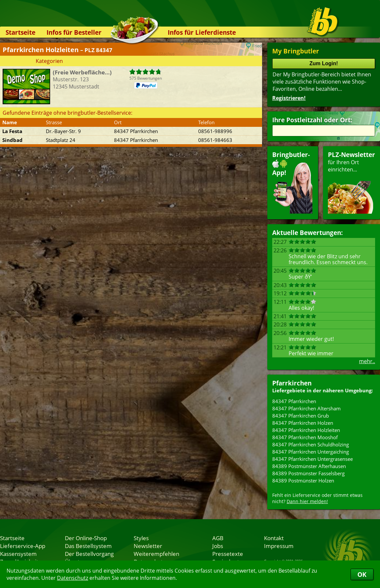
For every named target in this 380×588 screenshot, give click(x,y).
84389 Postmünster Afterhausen (309, 466)
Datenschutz (73, 578)
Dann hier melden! (307, 501)
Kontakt (274, 538)
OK (362, 574)
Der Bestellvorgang (89, 554)
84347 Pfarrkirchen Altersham (306, 408)
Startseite (20, 32)
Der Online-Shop (86, 538)
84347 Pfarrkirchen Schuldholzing (311, 444)
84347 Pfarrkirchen (294, 401)
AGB (218, 538)
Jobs (218, 546)
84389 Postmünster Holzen (303, 480)
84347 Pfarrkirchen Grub (301, 416)
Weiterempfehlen (156, 554)
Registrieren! (289, 98)
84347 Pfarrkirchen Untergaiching (311, 452)
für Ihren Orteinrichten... (351, 182)
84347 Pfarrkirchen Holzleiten (306, 430)
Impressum (279, 546)
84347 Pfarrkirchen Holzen (303, 423)
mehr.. (367, 361)
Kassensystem (18, 554)
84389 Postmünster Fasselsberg (308, 473)
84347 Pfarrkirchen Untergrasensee (313, 459)
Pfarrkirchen (292, 383)
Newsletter (148, 546)
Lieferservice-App (23, 546)
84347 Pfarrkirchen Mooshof (305, 437)
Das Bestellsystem (88, 546)
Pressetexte (228, 554)
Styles (141, 538)
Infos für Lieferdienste (202, 32)
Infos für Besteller (74, 32)
